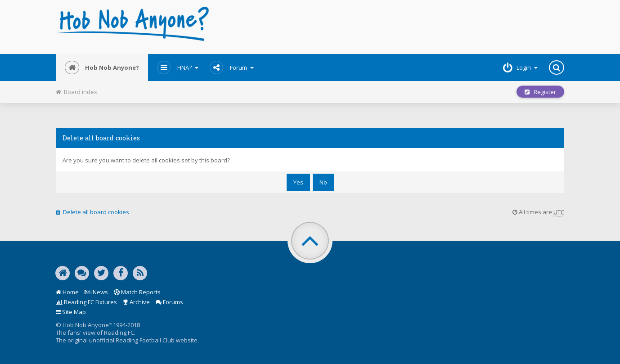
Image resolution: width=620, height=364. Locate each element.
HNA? (178, 67)
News (96, 292)
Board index (76, 92)
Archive (136, 302)
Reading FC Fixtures (86, 302)
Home (67, 292)
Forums (169, 302)
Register (540, 92)
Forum (232, 67)
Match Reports (137, 292)
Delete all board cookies (92, 212)
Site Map (71, 312)
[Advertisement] (396, 27)
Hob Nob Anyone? (102, 67)
